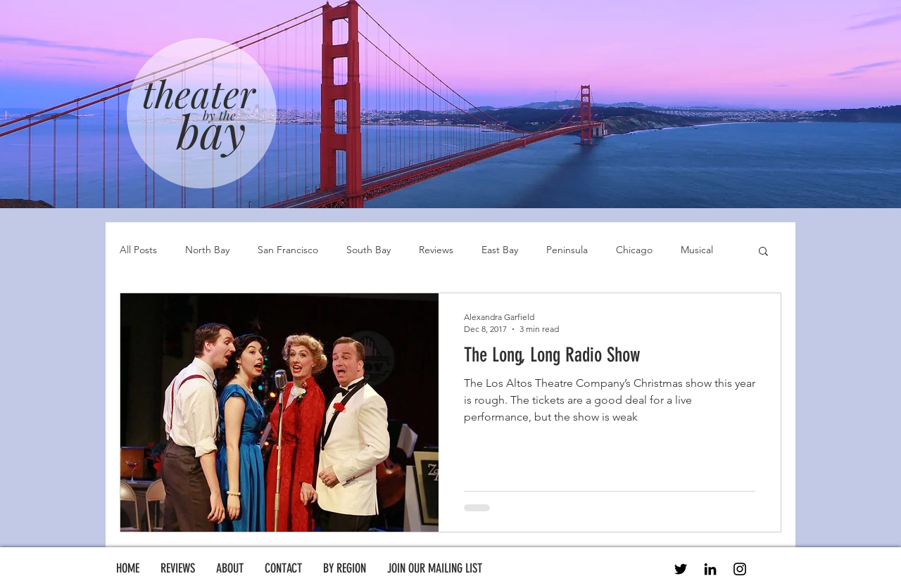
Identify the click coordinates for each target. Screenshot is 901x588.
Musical (697, 250)
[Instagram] (740, 569)
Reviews (436, 250)
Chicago (634, 250)
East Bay (500, 250)
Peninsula (567, 250)
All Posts (138, 250)
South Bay (368, 250)
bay (211, 130)
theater (199, 93)
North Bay (207, 250)
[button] (763, 252)
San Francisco (288, 250)
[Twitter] (681, 569)
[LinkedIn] (710, 569)
